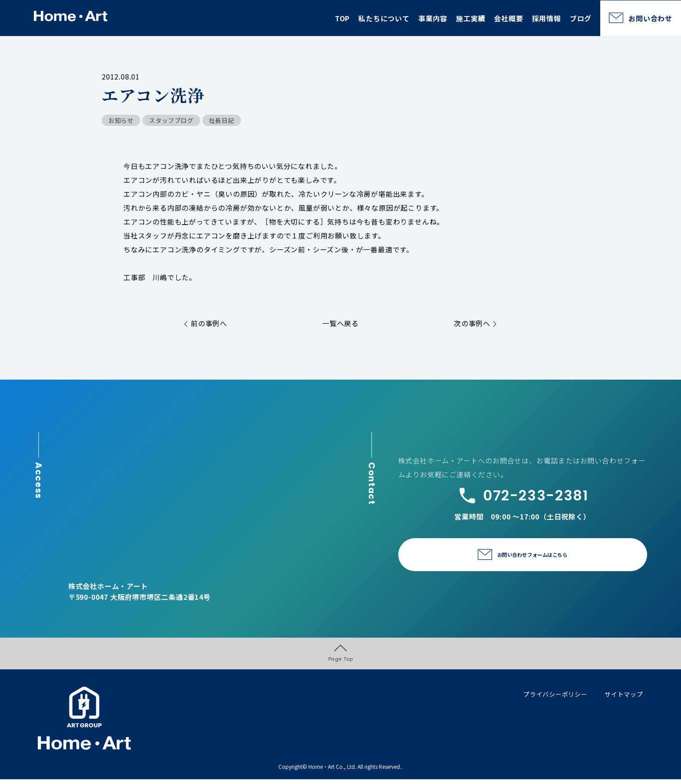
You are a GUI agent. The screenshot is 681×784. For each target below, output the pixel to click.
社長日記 (222, 120)
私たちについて (384, 18)
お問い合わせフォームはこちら (532, 555)
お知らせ (121, 120)
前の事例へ (206, 323)
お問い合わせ (650, 18)
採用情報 (547, 18)
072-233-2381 (523, 496)
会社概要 (508, 18)
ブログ (581, 18)
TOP (342, 18)
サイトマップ (624, 698)
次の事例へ (475, 323)
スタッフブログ (171, 120)
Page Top (340, 655)
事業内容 (433, 18)
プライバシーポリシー (555, 698)
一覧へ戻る (340, 323)
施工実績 (471, 18)
